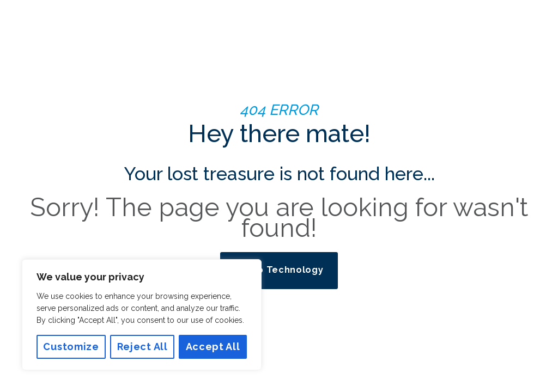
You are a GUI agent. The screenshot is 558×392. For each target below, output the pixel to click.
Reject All (142, 347)
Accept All (213, 347)
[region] (142, 315)
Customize (71, 347)
